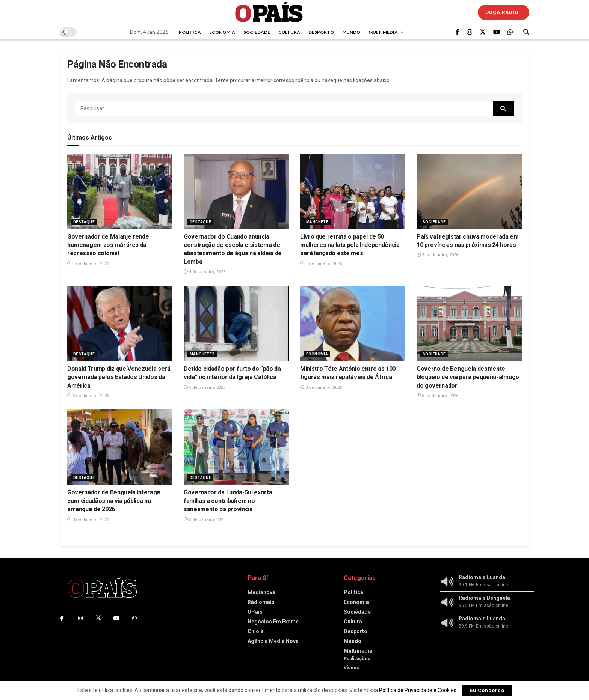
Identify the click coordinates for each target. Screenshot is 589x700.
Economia (222, 32)
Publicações (357, 659)
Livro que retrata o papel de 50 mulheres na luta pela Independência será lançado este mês (350, 245)
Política (190, 32)
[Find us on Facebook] (458, 32)
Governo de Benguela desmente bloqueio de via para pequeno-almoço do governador (468, 377)
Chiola (256, 631)
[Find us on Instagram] (470, 32)
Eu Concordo (487, 690)
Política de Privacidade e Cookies (418, 690)
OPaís (255, 612)
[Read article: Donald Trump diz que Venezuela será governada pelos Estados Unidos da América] (120, 324)
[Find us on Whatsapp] (510, 32)
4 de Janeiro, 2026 (88, 264)
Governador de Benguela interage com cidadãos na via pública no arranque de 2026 (114, 501)
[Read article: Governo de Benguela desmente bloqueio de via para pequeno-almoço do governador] (469, 324)
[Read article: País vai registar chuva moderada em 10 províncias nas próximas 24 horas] (469, 191)
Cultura (289, 32)
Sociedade (257, 32)
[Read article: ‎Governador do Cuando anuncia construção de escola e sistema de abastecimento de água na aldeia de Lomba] (236, 191)
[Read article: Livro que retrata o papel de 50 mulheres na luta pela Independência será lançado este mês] (353, 191)
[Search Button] (526, 32)
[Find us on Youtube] (497, 32)
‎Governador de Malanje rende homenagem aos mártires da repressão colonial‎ (108, 245)
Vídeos (351, 668)
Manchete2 (202, 354)
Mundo (351, 32)
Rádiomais (261, 602)
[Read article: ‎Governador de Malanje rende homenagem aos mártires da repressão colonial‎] (120, 191)
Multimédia (383, 32)
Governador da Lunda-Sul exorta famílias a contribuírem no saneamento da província (228, 501)
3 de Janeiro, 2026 (437, 255)
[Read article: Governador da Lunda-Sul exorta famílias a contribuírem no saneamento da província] (236, 447)
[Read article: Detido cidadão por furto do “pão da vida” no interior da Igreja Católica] (236, 324)
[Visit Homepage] (269, 12)
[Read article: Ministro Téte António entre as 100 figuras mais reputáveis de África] (353, 324)
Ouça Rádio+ (504, 12)
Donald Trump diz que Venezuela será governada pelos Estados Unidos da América (119, 377)
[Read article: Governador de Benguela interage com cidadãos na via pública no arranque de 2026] (120, 447)
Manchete (317, 222)
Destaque (84, 222)
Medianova (261, 592)
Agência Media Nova (273, 641)
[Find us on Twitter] (483, 32)
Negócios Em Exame (273, 622)
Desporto (321, 32)
